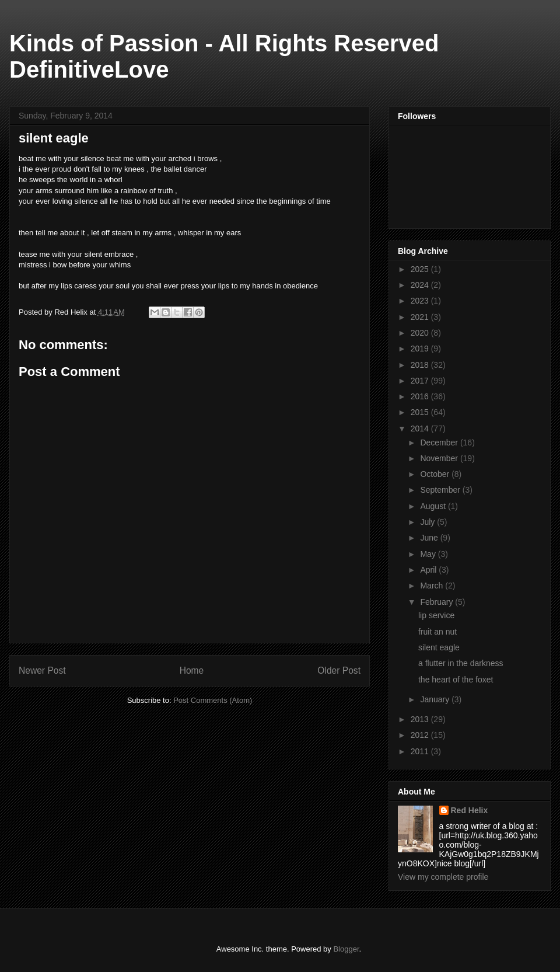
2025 (421, 269)
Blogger (346, 949)
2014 (421, 428)
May (429, 554)
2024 (421, 285)
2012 (421, 735)
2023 (421, 301)
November (440, 458)
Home (192, 670)
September (441, 490)
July (428, 522)
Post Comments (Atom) (213, 700)
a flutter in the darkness (461, 663)
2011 (421, 751)
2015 (421, 412)
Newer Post (42, 670)
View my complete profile (443, 877)
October (436, 474)
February (437, 602)
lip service (436, 615)
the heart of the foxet (456, 680)
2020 (421, 333)
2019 (421, 349)
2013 (421, 719)
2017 (421, 381)
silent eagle (439, 647)
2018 (421, 365)
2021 (421, 317)
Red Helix (470, 810)
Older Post (339, 670)
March (433, 586)
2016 (421, 396)
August (434, 506)
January (436, 699)
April (429, 570)
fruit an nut (437, 632)
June (430, 538)
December (440, 443)
